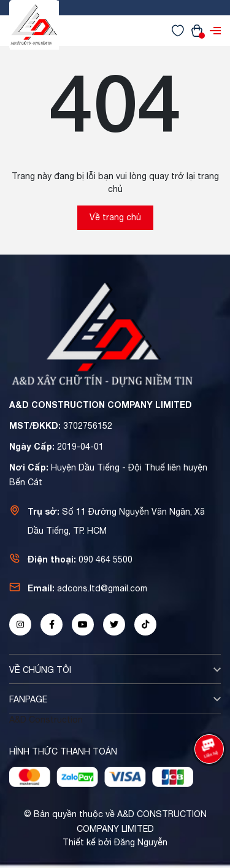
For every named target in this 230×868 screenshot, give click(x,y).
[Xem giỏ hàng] (197, 30)
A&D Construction (46, 720)
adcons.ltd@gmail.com (102, 588)
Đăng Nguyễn (141, 842)
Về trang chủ (115, 217)
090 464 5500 (105, 559)
